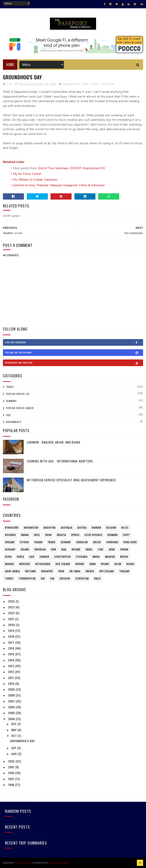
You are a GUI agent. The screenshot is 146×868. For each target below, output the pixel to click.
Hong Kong (130, 542)
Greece (97, 542)
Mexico (124, 557)
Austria (82, 528)
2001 (12, 767)
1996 (12, 785)
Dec (14, 724)
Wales (97, 579)
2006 (12, 707)
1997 (12, 779)
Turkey (9, 579)
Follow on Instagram (74, 353)
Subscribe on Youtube (74, 363)
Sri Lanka (75, 571)
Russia (130, 564)
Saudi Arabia (12, 571)
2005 (12, 713)
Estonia (24, 542)
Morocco (25, 564)
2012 (12, 672)
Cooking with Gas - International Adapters (60, 461)
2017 (12, 642)
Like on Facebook (74, 342)
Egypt (126, 535)
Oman (93, 564)
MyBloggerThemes (58, 863)
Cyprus (75, 535)
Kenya (8, 557)
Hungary (10, 549)
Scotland (30, 571)
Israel (89, 549)
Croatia (61, 535)
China (48, 535)
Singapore (47, 571)
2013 (12, 666)
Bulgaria (10, 535)
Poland (105, 564)
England (10, 542)
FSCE (8, 415)
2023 (12, 607)
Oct (15, 736)
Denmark (113, 535)
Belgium (111, 528)
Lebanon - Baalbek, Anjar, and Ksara (54, 442)
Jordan (124, 549)
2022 (12, 613)
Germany (66, 542)
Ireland (76, 549)
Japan (112, 549)
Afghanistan (31, 528)
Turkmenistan (27, 579)
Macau (96, 557)
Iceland (25, 549)
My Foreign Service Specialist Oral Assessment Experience (71, 480)
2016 (12, 648)
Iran (53, 549)
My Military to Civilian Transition (35, 180)
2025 (12, 601)
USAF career (107, 84)
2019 (12, 631)
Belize (125, 528)
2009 (12, 689)
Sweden (90, 571)
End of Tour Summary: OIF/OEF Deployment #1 (72, 168)
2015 (12, 654)
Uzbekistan (82, 579)
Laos (32, 557)
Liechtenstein (62, 557)
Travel (94, 84)
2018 (12, 636)
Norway (80, 564)
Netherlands (43, 564)
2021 (12, 619)
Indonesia (40, 549)
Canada (25, 535)
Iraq (64, 549)
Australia (66, 528)
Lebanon (44, 557)
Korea (20, 557)
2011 (11, 678)
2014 (12, 660)
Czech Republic (93, 535)
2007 (12, 701)
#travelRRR (12, 528)
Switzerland (107, 571)
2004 (12, 719)
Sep (14, 748)
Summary (11, 401)
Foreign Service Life (18, 394)
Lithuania (82, 557)
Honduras (112, 542)
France (52, 542)
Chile (37, 535)
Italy (101, 549)
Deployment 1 (72, 84)
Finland (38, 542)
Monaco (10, 564)
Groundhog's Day (22, 741)
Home (10, 65)
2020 (12, 625)
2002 (12, 761)
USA (52, 579)
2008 (12, 695)
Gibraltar (82, 542)
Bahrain (96, 528)
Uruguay (65, 579)
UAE (43, 579)
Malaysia (110, 557)
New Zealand (63, 564)
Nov (14, 730)
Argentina (49, 528)
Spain (61, 571)
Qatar (85, 84)
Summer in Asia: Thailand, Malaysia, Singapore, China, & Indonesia (59, 185)
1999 (12, 773)
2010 (12, 683)
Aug (15, 754)
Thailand (124, 571)
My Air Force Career (27, 174)
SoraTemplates (23, 863)
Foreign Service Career (20, 408)
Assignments (14, 422)
